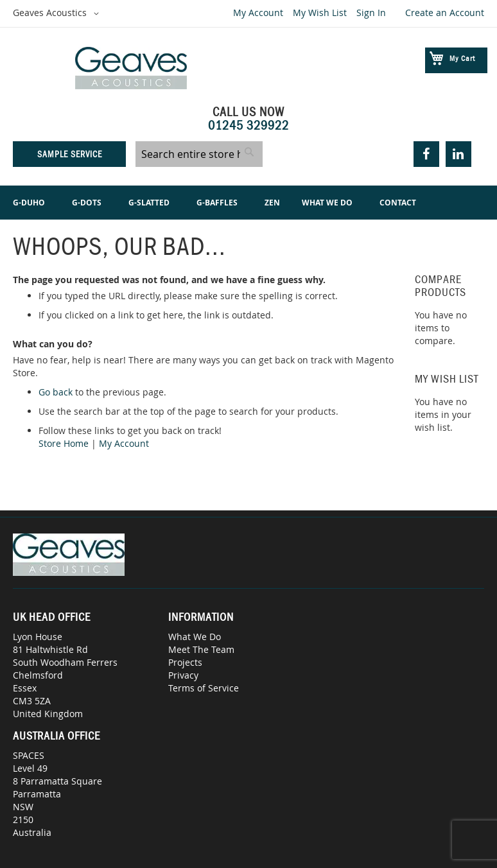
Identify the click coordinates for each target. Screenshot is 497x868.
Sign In (371, 13)
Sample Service (70, 154)
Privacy (183, 675)
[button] (58, 13)
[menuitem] (31, 203)
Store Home (64, 443)
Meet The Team (201, 649)
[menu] (248, 203)
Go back (56, 392)
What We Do (195, 637)
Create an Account (445, 13)
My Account (258, 13)
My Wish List (320, 13)
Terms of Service (204, 688)
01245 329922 (248, 125)
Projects (185, 662)
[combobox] (199, 154)
